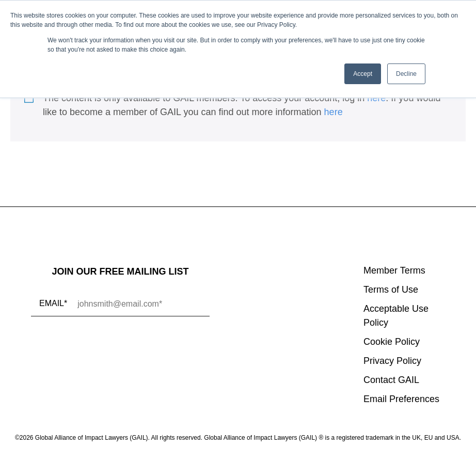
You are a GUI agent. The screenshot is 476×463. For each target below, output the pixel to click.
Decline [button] (406, 74)
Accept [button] (363, 74)
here (376, 98)
